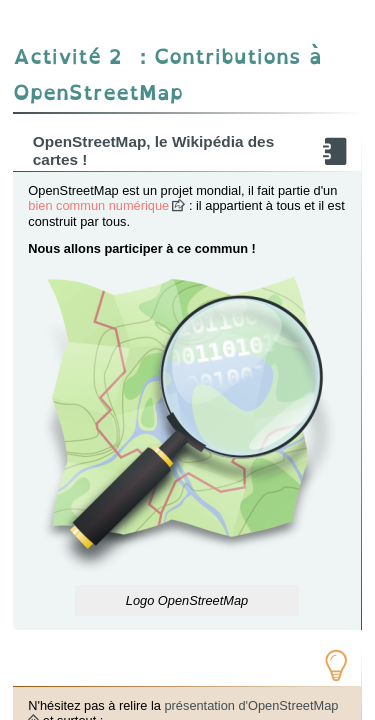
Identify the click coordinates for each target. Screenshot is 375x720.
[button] (187, 428)
